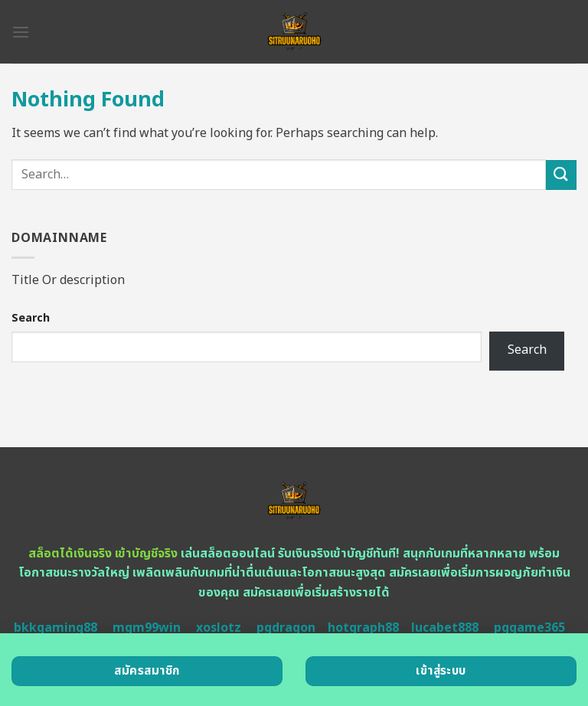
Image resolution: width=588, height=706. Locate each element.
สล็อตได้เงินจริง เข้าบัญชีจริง (103, 554)
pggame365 (529, 628)
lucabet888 (445, 628)
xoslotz (219, 628)
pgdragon (286, 628)
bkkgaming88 (56, 628)
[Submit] (561, 175)
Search (31, 318)
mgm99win (147, 628)
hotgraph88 (363, 628)
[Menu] (21, 32)
